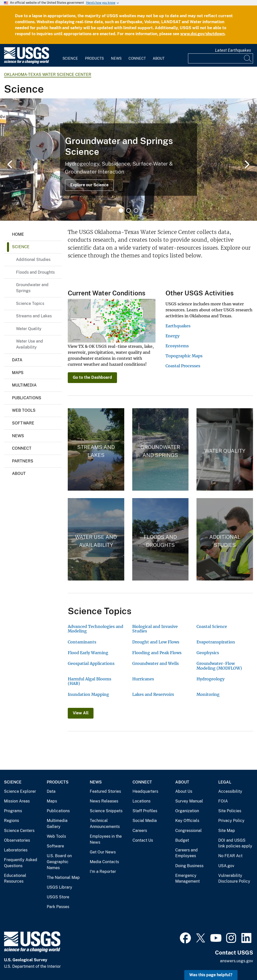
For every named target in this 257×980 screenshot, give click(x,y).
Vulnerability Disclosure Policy (234, 879)
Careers (140, 831)
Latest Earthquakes (233, 50)
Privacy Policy (231, 821)
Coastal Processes (183, 366)
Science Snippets (106, 811)
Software (23, 423)
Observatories (17, 840)
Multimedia (24, 385)
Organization (187, 811)
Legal (225, 782)
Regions (11, 821)
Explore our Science (89, 185)
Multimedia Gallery (57, 824)
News (116, 58)
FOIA (223, 801)
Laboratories (16, 850)
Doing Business (189, 866)
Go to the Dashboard (92, 377)
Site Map (227, 831)
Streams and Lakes (34, 316)
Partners (23, 461)
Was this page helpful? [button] (211, 975)
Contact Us (143, 840)
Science (70, 58)
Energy (172, 336)
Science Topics (30, 303)
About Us (184, 791)
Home (18, 234)
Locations (141, 801)
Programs (13, 811)
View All (81, 713)
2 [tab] (128, 210)
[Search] (248, 58)
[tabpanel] (128, 160)
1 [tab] (121, 210)
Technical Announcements (105, 824)
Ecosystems (177, 346)
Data (17, 360)
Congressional (188, 831)
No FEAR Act (230, 856)
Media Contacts (104, 862)
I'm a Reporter (103, 872)
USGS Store (58, 897)
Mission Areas (17, 801)
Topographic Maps (184, 356)
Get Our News (103, 852)
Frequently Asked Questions (21, 863)
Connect (137, 58)
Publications (27, 398)
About (159, 58)
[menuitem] (70, 55)
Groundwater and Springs (32, 288)
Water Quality (29, 329)
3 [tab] (136, 210)
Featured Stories (105, 791)
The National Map (63, 878)
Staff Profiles (145, 811)
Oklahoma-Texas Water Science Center (48, 75)
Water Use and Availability (29, 344)
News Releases (104, 801)
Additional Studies (33, 260)
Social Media (145, 821)
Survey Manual (189, 801)
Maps (18, 373)
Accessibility (230, 791)
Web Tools (24, 410)
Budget (182, 840)
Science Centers (19, 831)
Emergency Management (187, 879)
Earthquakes (178, 326)
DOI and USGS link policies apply (235, 843)
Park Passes (58, 907)
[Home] (26, 63)
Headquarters (145, 791)
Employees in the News (106, 839)
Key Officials (187, 821)
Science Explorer (20, 791)
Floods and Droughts (35, 272)
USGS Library (59, 887)
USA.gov (226, 866)
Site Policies (230, 811)
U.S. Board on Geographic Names (59, 862)
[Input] (220, 58)
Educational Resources (15, 879)
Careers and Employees (186, 853)
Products (94, 58)
